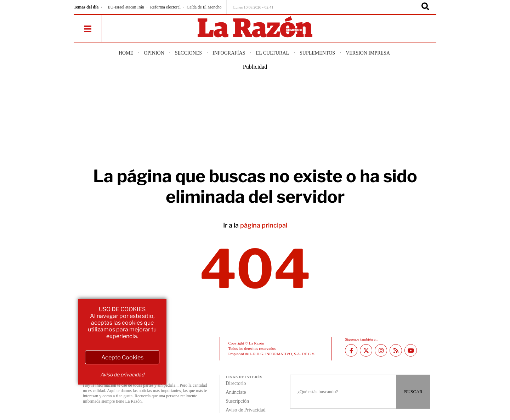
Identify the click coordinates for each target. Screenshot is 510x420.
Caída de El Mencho (204, 7)
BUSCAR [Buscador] (413, 391)
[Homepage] (255, 27)
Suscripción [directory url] (237, 401)
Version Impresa (368, 53)
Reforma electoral (165, 7)
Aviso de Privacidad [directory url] (246, 410)
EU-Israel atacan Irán (126, 7)
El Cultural (273, 53)
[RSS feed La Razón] (396, 350)
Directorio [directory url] (236, 383)
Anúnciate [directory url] (236, 392)
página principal (264, 225)
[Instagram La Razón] (381, 350)
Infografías (229, 53)
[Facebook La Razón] (351, 350)
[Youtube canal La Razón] (411, 350)
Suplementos (317, 53)
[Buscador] (425, 7)
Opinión (154, 53)
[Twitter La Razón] (366, 350)
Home (126, 53)
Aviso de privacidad (122, 374)
